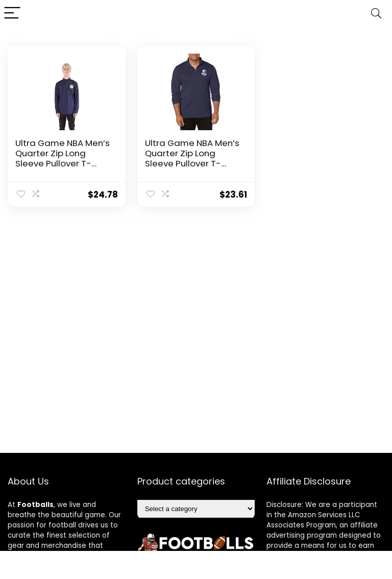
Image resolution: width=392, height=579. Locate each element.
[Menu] (12, 14)
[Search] (376, 14)
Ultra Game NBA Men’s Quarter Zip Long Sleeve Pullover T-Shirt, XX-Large (192, 158)
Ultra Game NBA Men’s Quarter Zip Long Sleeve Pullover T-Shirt (63, 158)
